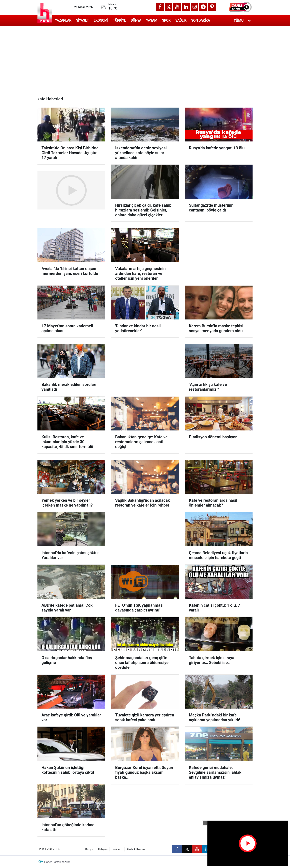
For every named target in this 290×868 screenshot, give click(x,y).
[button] (241, 7)
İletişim (103, 849)
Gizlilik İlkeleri (136, 849)
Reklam (117, 849)
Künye (89, 849)
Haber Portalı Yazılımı (58, 862)
